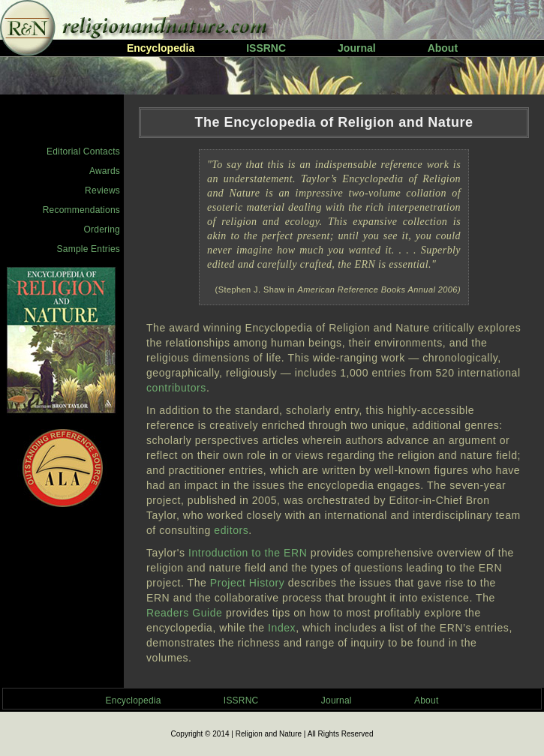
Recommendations (81, 210)
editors (231, 530)
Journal (357, 48)
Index (282, 628)
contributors (176, 388)
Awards (105, 171)
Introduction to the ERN (248, 553)
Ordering (102, 229)
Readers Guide (184, 613)
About (443, 48)
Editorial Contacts (83, 151)
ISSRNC (266, 48)
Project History (247, 583)
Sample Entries (89, 249)
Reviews (102, 190)
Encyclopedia (134, 700)
